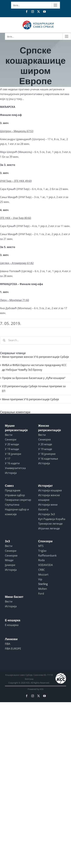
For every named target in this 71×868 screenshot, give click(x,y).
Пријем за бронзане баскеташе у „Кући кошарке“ (34, 378)
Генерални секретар (18, 500)
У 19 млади (12, 449)
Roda (41, 560)
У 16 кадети (12, 463)
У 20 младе (45, 444)
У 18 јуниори (13, 454)
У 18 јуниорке (47, 454)
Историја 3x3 (47, 514)
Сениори (11, 439)
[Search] (4, 340)
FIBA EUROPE (13, 649)
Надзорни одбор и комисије (17, 512)
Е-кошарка (12, 625)
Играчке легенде (49, 528)
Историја (11, 473)
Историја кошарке (50, 490)
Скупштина (12, 505)
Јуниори (10, 565)
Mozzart (43, 575)
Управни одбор (15, 495)
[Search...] (35, 340)
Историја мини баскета (48, 507)
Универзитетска (15, 468)
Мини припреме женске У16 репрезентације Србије (35, 357)
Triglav (42, 551)
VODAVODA (45, 565)
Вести (9, 435)
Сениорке (44, 439)
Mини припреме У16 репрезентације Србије (30, 399)
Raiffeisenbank (47, 556)
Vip (40, 579)
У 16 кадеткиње (48, 459)
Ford (41, 594)
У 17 (8, 459)
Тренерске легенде (50, 524)
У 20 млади (12, 444)
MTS (41, 546)
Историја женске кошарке (49, 498)
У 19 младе (45, 449)
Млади (9, 560)
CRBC (42, 570)
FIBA (8, 644)
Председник (13, 490)
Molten (43, 589)
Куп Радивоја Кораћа (52, 519)
